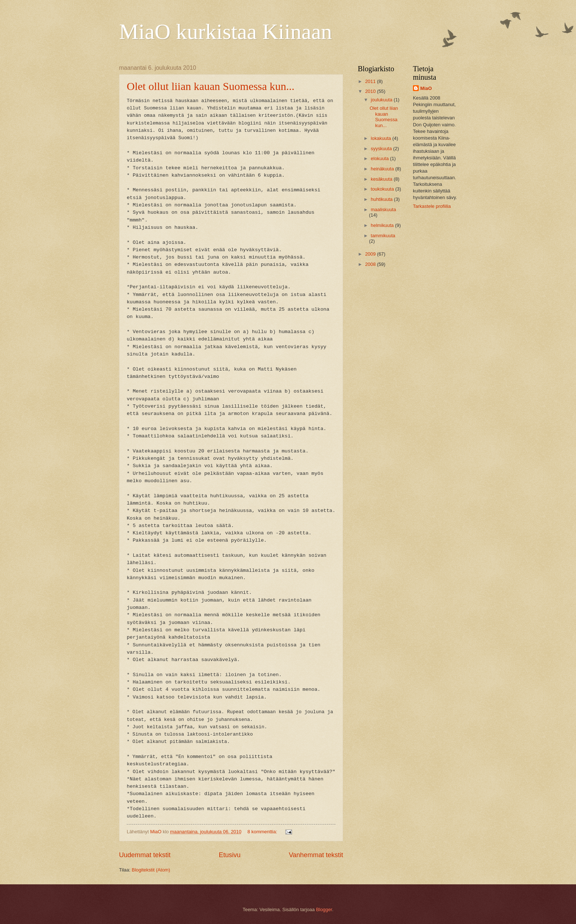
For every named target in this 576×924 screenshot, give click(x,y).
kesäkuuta (382, 179)
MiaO (426, 88)
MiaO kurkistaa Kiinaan (226, 32)
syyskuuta (382, 149)
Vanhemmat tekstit (316, 855)
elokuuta (380, 158)
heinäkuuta (383, 169)
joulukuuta (382, 100)
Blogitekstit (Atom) (151, 870)
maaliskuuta (383, 210)
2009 (371, 254)
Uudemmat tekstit (145, 855)
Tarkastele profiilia (432, 206)
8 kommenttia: (263, 832)
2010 (371, 91)
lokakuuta (381, 138)
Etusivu (230, 855)
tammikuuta (383, 236)
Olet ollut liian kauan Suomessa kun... (211, 86)
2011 (371, 81)
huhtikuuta (382, 199)
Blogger (324, 909)
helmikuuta (383, 225)
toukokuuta (383, 189)
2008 (371, 264)
